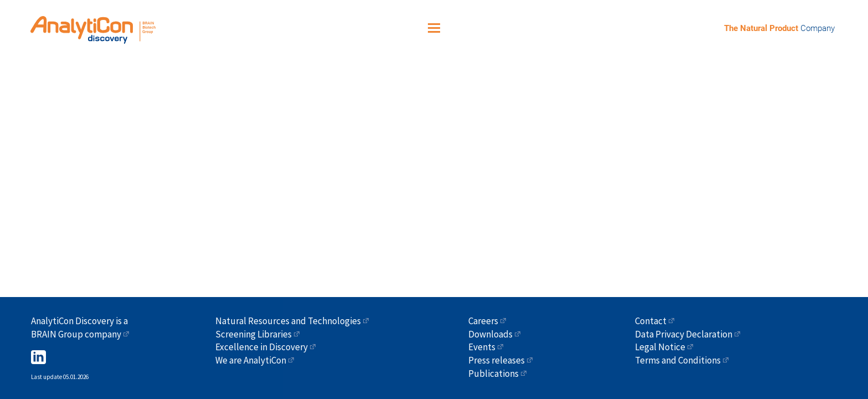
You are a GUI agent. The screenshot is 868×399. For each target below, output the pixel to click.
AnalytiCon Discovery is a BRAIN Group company (79, 328)
